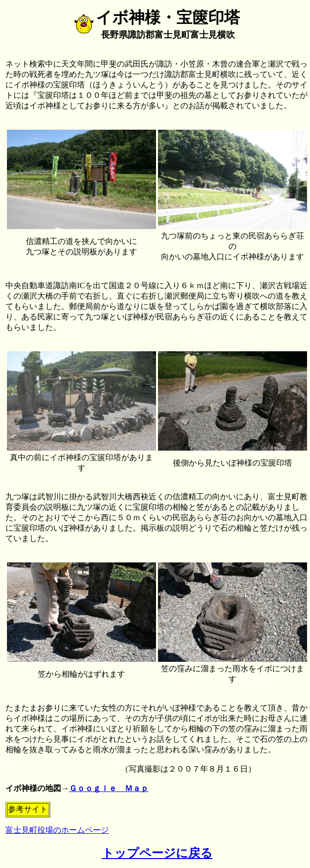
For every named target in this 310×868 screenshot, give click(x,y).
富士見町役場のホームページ (57, 830)
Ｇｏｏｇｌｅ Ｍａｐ (109, 788)
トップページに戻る (157, 853)
